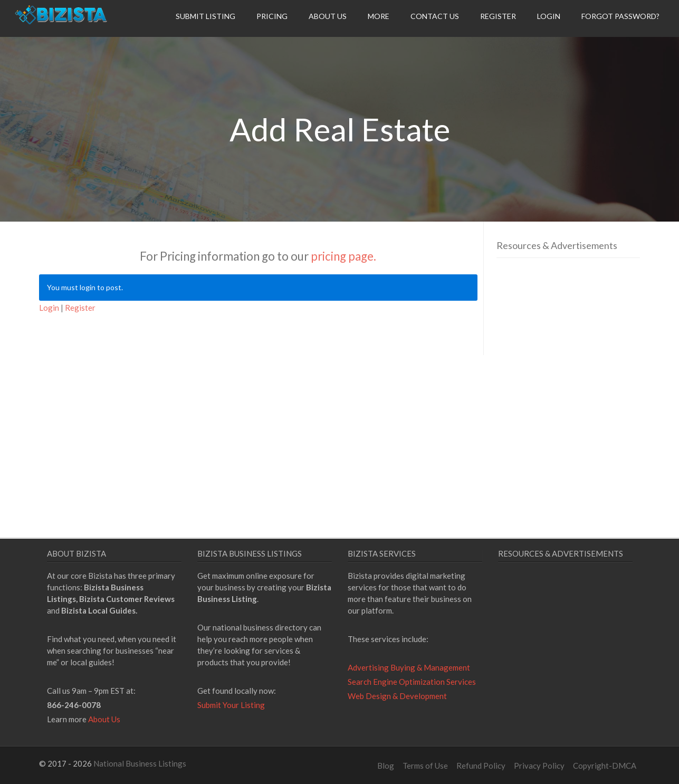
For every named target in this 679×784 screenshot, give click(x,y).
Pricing (272, 16)
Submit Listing (205, 16)
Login (549, 16)
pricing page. (343, 256)
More (379, 16)
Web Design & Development (397, 696)
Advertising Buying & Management (409, 667)
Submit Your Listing (231, 705)
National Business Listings (140, 763)
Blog (386, 766)
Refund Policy (481, 766)
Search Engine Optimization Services (412, 682)
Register (498, 16)
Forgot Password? (620, 16)
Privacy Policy (539, 766)
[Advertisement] (585, 366)
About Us (328, 16)
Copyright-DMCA (605, 766)
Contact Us (435, 16)
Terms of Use (425, 766)
